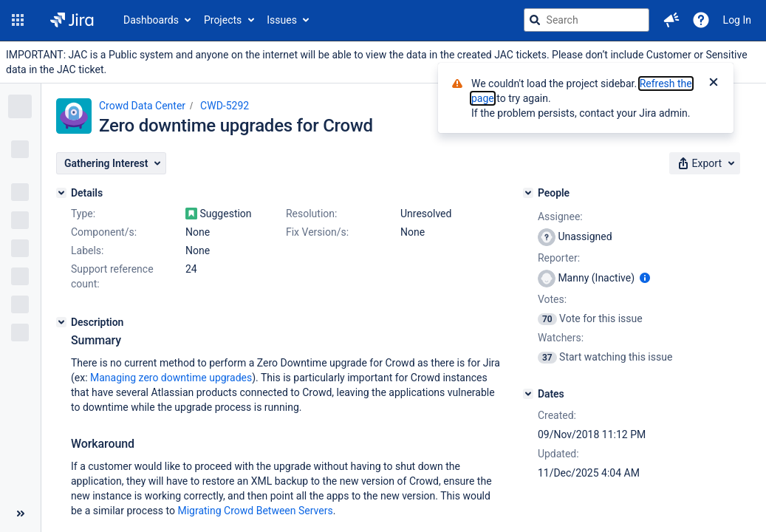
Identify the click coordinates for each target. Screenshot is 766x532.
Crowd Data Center (142, 106)
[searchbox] (587, 20)
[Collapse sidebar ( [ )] (20, 514)
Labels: (87, 250)
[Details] (61, 193)
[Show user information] (645, 278)
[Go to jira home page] (72, 20)
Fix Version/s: (317, 232)
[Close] (714, 83)
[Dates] (528, 394)
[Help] (701, 20)
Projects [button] (223, 20)
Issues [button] (282, 20)
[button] (18, 20)
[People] (528, 193)
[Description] (61, 322)
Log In (737, 20)
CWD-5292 (225, 106)
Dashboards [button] (151, 20)
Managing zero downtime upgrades (171, 378)
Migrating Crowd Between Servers (255, 511)
